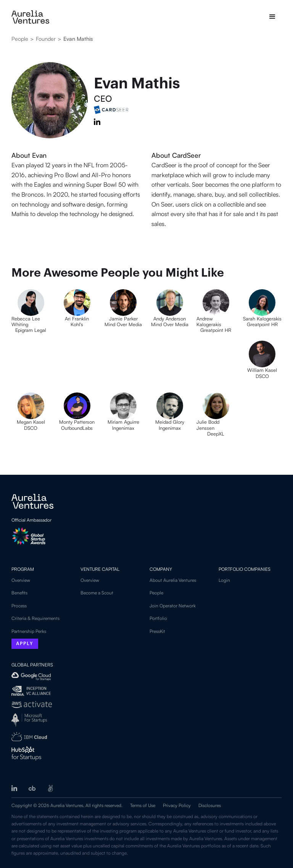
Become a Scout (97, 593)
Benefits (19, 593)
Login (224, 580)
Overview (21, 580)
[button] (272, 17)
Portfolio (158, 618)
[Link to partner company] (186, 155)
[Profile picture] (31, 318)
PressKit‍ (157, 631)
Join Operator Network (173, 606)
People (156, 593)
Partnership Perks (29, 631)
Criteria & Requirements (35, 618)
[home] (30, 17)
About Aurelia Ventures (173, 580)
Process (19, 606)
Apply (25, 644)
